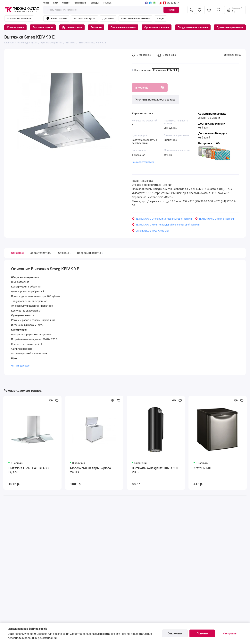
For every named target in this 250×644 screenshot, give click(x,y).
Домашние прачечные (230, 27)
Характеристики (41, 253)
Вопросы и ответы (90, 253)
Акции (161, 18)
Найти (171, 10)
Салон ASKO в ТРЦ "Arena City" (151, 231)
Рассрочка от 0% (209, 143)
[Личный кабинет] (200, 10)
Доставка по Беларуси (213, 133)
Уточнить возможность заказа (155, 100)
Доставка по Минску (212, 124)
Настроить (230, 633)
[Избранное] (218, 10)
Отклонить (175, 633)
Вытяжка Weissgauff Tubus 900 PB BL (155, 470)
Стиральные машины (123, 27)
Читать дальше (20, 366)
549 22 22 (169, 3)
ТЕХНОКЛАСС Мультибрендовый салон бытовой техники (166, 225)
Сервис (66, 3)
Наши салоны (56, 18)
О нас (46, 3)
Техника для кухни (84, 18)
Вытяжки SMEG (233, 55)
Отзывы (64, 253)
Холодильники (15, 27)
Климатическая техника (135, 18)
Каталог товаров (19, 18)
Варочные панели (43, 27)
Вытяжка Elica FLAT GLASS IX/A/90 (29, 470)
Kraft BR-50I (202, 468)
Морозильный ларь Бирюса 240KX (91, 470)
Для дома (108, 18)
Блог (56, 3)
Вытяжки (96, 27)
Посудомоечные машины (193, 27)
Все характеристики (143, 162)
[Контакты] (191, 10)
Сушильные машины (157, 27)
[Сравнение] (209, 10)
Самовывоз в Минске (212, 114)
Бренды (95, 3)
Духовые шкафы (72, 27)
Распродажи (80, 3)
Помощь (107, 3)
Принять (202, 633)
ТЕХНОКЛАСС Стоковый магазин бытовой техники (162, 219)
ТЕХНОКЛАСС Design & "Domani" (215, 219)
